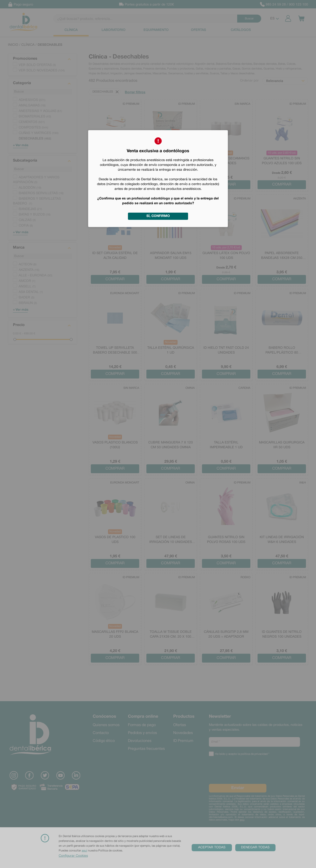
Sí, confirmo (158, 216)
